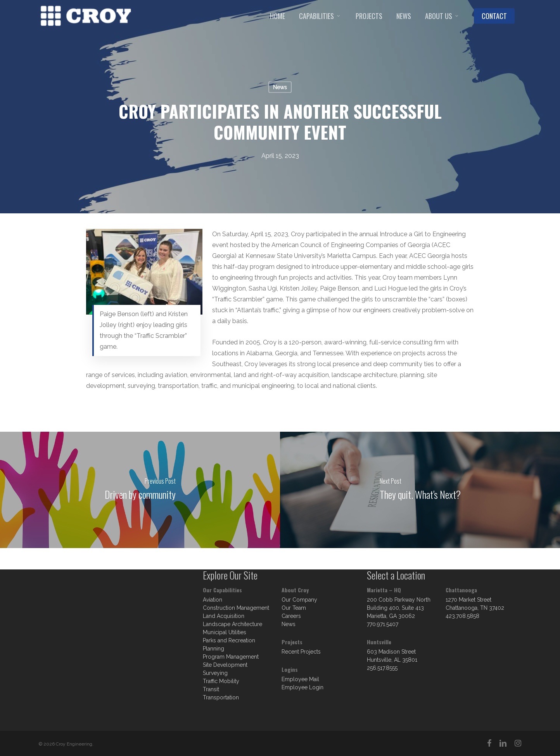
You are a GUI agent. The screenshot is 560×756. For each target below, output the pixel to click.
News (280, 87)
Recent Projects (301, 652)
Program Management (231, 657)
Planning (213, 649)
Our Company (299, 600)
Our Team (294, 608)
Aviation (213, 600)
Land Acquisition (224, 616)
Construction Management (236, 608)
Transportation (221, 697)
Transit (211, 689)
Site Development (225, 665)
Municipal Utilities (225, 632)
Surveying (215, 673)
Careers (291, 616)
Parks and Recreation (229, 640)
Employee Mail (300, 679)
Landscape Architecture (232, 624)
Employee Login (302, 687)
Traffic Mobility (221, 681)
